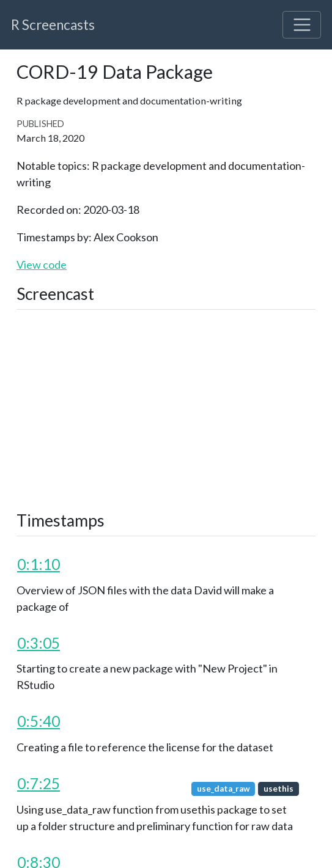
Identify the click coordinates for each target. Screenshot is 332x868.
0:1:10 (39, 564)
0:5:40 (39, 721)
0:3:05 (39, 643)
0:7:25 (39, 783)
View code (42, 264)
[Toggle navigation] (302, 25)
